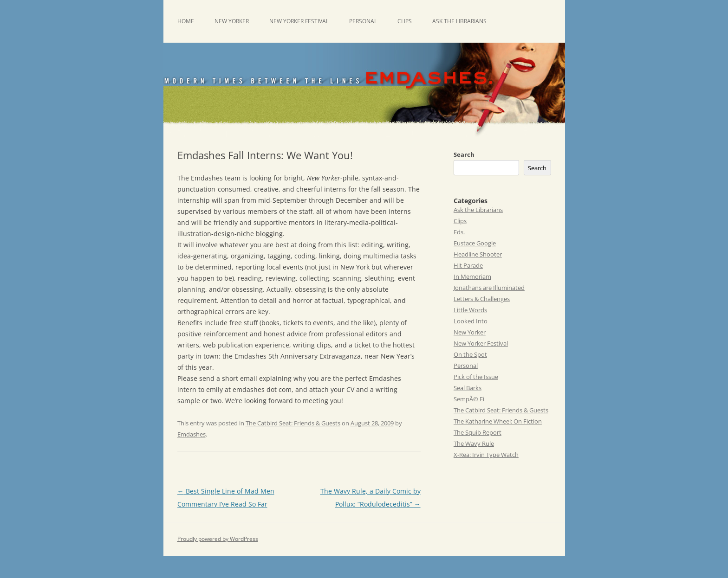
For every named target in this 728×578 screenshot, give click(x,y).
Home (186, 21)
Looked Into (471, 321)
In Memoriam (472, 276)
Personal (363, 21)
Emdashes (192, 434)
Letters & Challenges (482, 299)
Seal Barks (468, 388)
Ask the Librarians (459, 21)
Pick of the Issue (476, 377)
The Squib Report (478, 432)
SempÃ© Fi (469, 399)
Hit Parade (468, 265)
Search (464, 154)
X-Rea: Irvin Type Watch (486, 455)
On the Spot (470, 354)
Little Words (470, 310)
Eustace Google (475, 243)
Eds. (459, 232)
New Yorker (232, 21)
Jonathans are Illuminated (489, 288)
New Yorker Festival (299, 21)
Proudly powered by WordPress (218, 539)
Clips (405, 21)
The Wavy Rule (474, 443)
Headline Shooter (478, 254)
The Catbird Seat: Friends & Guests (293, 423)
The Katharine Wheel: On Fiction (498, 421)
